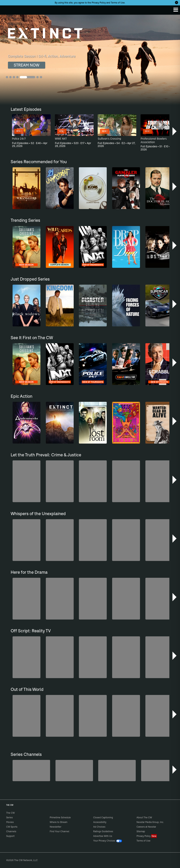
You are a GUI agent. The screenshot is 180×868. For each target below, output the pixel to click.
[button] (175, 131)
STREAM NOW (27, 65)
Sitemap (141, 831)
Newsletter (55, 827)
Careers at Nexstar (146, 827)
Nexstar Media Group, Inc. (150, 822)
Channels (11, 831)
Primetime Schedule (60, 817)
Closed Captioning (103, 817)
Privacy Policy (99, 3)
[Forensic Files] (74, 770)
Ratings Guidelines (103, 831)
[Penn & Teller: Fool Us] (31, 770)
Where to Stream (58, 822)
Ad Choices (99, 827)
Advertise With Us (103, 836)
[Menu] (176, 10)
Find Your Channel (59, 831)
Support (10, 836)
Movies (10, 822)
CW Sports (12, 827)
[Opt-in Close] (177, 3)
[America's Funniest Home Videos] (160, 770)
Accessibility (100, 822)
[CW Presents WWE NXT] (117, 770)
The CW (7, 9)
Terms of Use (118, 3)
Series (9, 817)
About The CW (144, 817)
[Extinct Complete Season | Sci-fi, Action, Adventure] (90, 60)
